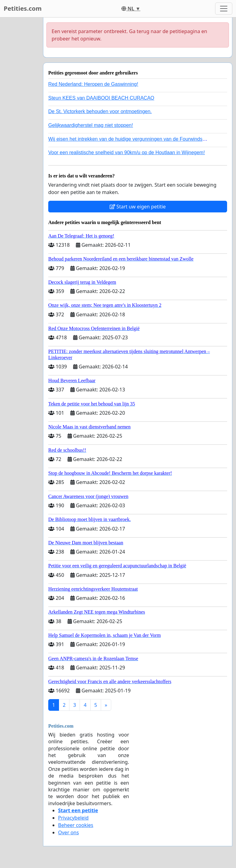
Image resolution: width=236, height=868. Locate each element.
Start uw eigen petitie (138, 207)
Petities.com (23, 8)
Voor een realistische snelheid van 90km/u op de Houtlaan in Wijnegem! (127, 152)
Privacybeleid (73, 818)
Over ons (69, 832)
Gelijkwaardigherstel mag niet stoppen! (91, 125)
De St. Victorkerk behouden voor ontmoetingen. (100, 111)
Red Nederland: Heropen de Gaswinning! (93, 84)
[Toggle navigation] (224, 9)
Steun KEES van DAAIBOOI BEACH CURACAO (101, 98)
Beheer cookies (76, 825)
